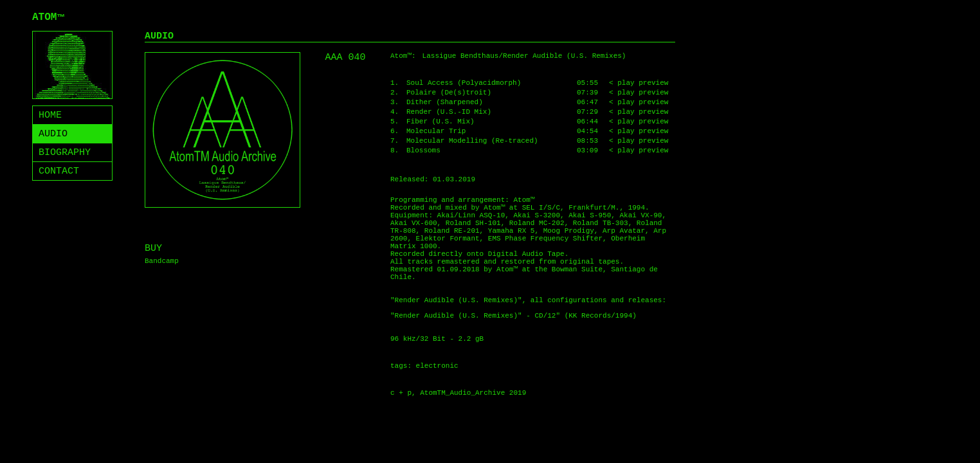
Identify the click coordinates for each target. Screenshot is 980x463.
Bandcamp (162, 261)
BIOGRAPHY (65, 153)
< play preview (639, 83)
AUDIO (53, 134)
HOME (50, 115)
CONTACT (59, 171)
